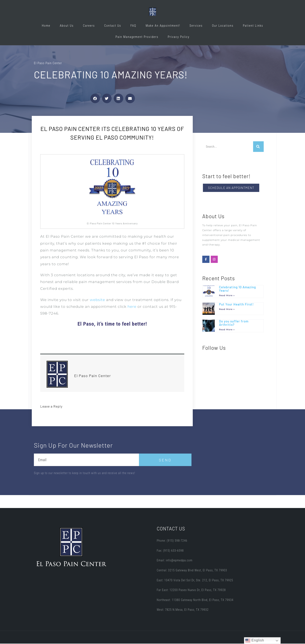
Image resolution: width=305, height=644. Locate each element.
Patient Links (253, 26)
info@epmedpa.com (179, 561)
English (255, 641)
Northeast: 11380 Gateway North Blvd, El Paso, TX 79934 (195, 600)
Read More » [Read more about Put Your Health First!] (227, 310)
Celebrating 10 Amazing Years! (237, 289)
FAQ (133, 26)
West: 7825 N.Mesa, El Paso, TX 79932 (183, 610)
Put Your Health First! (236, 305)
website (97, 300)
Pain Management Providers (137, 37)
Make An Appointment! (163, 26)
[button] (95, 99)
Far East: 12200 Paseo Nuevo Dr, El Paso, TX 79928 (191, 590)
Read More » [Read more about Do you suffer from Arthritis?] (227, 330)
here (132, 307)
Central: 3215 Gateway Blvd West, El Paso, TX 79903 (192, 571)
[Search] (258, 147)
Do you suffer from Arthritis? (234, 323)
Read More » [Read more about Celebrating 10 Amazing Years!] (227, 296)
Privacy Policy (179, 37)
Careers (89, 26)
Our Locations (223, 26)
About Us (67, 26)
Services (196, 26)
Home (46, 26)
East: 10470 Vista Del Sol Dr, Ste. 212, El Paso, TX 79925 (195, 581)
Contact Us (113, 26)
